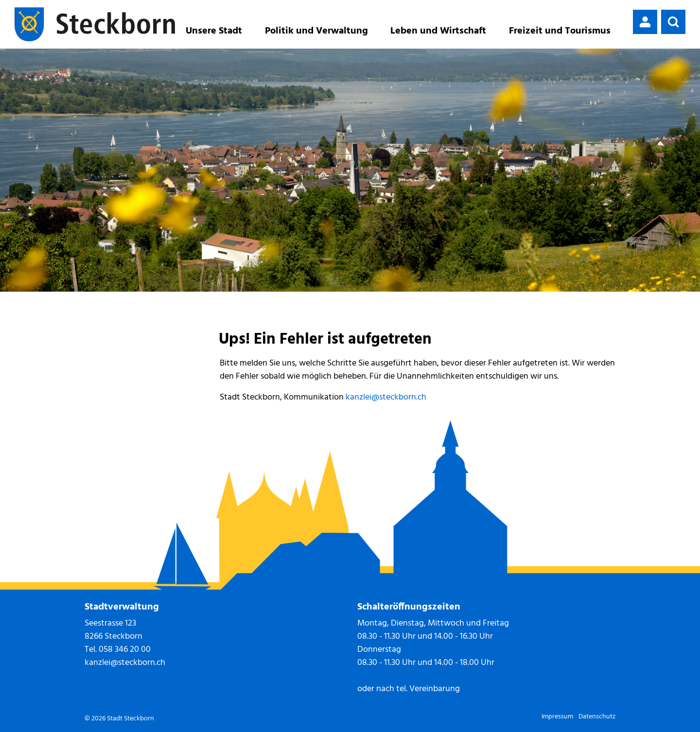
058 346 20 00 (125, 650)
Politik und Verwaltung (316, 31)
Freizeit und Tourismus (560, 31)
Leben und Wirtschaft (438, 31)
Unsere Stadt (214, 31)
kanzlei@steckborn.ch (386, 397)
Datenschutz (597, 717)
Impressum (557, 717)
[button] (673, 22)
